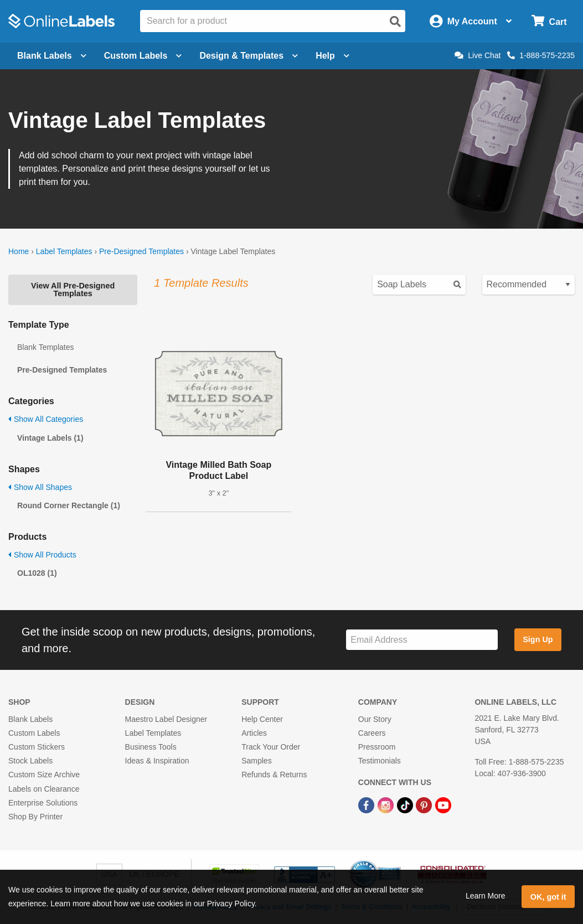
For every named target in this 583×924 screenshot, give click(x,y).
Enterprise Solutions (43, 803)
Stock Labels (30, 761)
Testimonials (380, 761)
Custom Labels (34, 733)
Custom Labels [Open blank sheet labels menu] (143, 56)
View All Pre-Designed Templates (73, 290)
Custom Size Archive (44, 775)
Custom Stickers (37, 747)
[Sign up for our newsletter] (422, 640)
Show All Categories (46, 419)
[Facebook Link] (367, 805)
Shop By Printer (35, 817)
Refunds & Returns (274, 775)
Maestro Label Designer (166, 719)
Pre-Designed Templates (141, 251)
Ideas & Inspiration (157, 761)
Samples (256, 761)
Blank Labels (30, 719)
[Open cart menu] (549, 21)
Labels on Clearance (44, 789)
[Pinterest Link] (425, 805)
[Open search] (395, 22)
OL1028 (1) (37, 573)
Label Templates (64, 251)
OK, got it (548, 897)
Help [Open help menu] (332, 56)
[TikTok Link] (406, 805)
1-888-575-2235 (541, 55)
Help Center (262, 719)
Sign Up (538, 639)
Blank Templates (45, 347)
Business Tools (151, 747)
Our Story (375, 719)
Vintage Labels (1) (50, 438)
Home (19, 251)
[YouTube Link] (443, 805)
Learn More (486, 896)
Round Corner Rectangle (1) (69, 505)
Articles (254, 733)
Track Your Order (271, 747)
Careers (372, 733)
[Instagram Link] (387, 805)
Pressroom (377, 747)
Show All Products (42, 555)
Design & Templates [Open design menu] (249, 56)
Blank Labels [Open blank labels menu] (52, 56)
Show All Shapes (40, 487)
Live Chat (478, 55)
